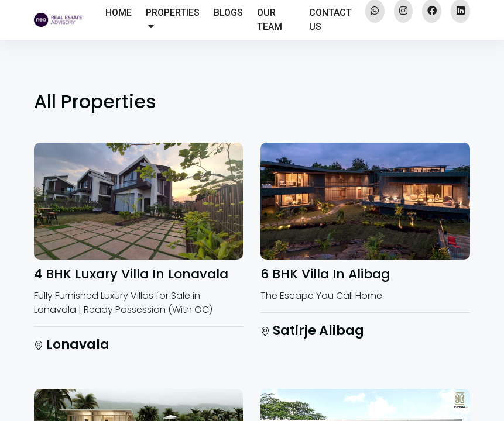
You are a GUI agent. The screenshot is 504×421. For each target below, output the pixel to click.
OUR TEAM (270, 20)
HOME (119, 13)
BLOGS (228, 13)
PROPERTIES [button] (173, 19)
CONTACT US (330, 20)
